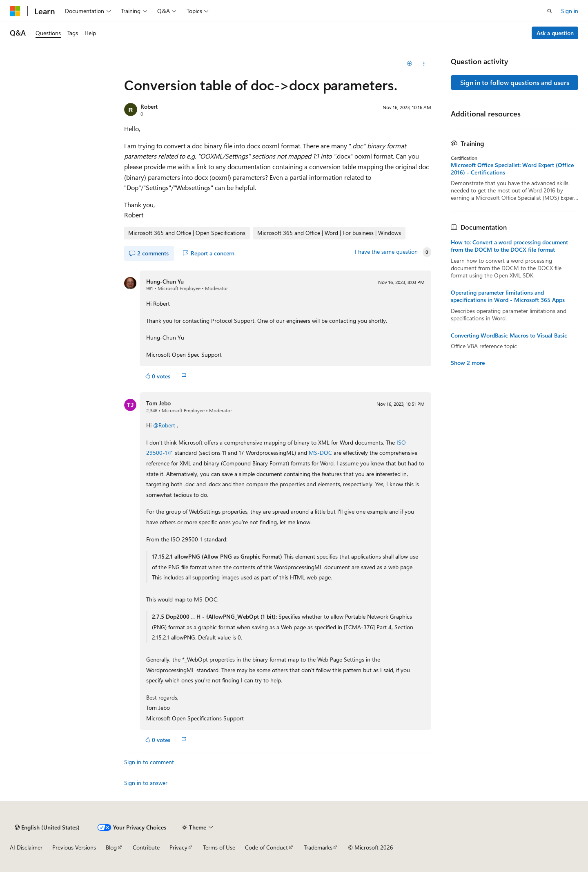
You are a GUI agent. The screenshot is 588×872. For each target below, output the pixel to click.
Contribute (146, 847)
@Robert (165, 425)
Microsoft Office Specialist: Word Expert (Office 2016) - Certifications (512, 169)
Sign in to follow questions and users (515, 82)
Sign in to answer (146, 783)
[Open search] (550, 11)
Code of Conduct (266, 847)
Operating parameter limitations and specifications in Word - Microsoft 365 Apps (508, 296)
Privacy (178, 847)
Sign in (570, 11)
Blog (111, 847)
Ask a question (555, 33)
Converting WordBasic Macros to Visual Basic (509, 335)
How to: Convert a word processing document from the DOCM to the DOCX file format (509, 246)
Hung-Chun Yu (165, 281)
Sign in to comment (149, 762)
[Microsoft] (15, 11)
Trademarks (318, 847)
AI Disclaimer (26, 847)
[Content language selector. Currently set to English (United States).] (47, 827)
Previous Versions (74, 847)
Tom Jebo (158, 403)
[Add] (410, 64)
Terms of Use (219, 847)
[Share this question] (424, 64)
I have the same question (386, 252)
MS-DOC (320, 453)
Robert (149, 106)
